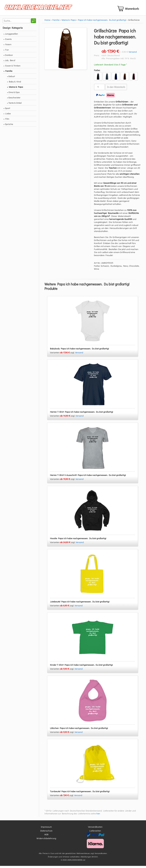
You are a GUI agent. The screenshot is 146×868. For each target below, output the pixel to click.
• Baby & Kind (14, 84)
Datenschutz (46, 833)
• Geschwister (14, 99)
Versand (133, 54)
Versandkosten (95, 829)
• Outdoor (8, 57)
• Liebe (7, 115)
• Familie (8, 73)
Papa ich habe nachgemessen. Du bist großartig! (102, 22)
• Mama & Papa (15, 89)
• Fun (6, 52)
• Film (6, 121)
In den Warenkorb (116, 89)
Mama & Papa (69, 22)
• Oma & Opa (13, 94)
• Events (8, 41)
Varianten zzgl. (63, 355)
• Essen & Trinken (12, 68)
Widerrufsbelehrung (46, 840)
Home (47, 22)
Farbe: (97, 72)
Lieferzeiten (95, 833)
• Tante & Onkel (14, 105)
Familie (56, 22)
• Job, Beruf (9, 62)
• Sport (7, 110)
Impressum (46, 829)
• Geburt (11, 78)
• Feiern (7, 46)
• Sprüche (8, 126)
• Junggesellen (11, 36)
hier (98, 816)
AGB (46, 837)
